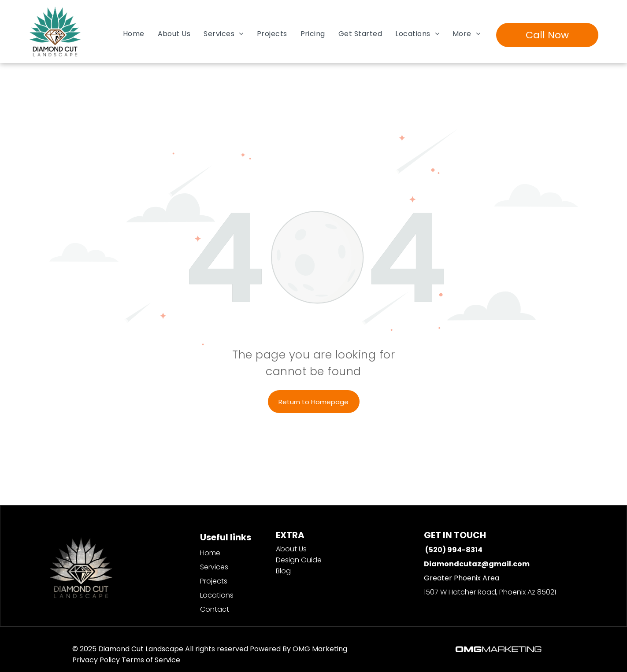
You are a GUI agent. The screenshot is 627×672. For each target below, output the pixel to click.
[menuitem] (134, 34)
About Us (291, 549)
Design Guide (299, 560)
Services (214, 567)
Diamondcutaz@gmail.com (477, 564)
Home (210, 553)
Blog (283, 571)
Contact (215, 609)
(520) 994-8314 (454, 550)
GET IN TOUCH (455, 535)
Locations (217, 595)
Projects (214, 581)
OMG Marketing (320, 649)
